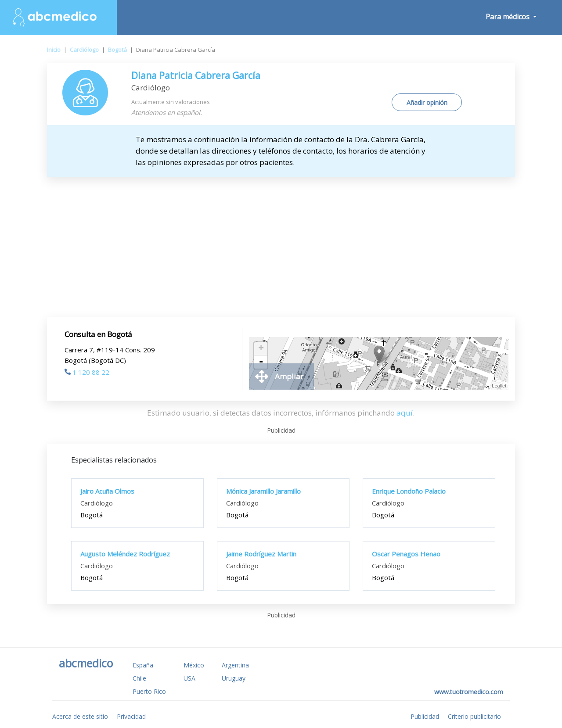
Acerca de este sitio (80, 716)
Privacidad (131, 716)
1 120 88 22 (87, 372)
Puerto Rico (149, 691)
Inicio (54, 50)
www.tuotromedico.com (469, 692)
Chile (139, 678)
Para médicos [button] (508, 17)
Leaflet (499, 386)
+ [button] (261, 349)
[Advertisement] (281, 247)
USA (189, 678)
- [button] (261, 362)
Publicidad (425, 716)
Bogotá (117, 50)
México (194, 665)
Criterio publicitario (474, 716)
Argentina (235, 665)
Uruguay (234, 678)
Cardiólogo (84, 50)
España (143, 665)
